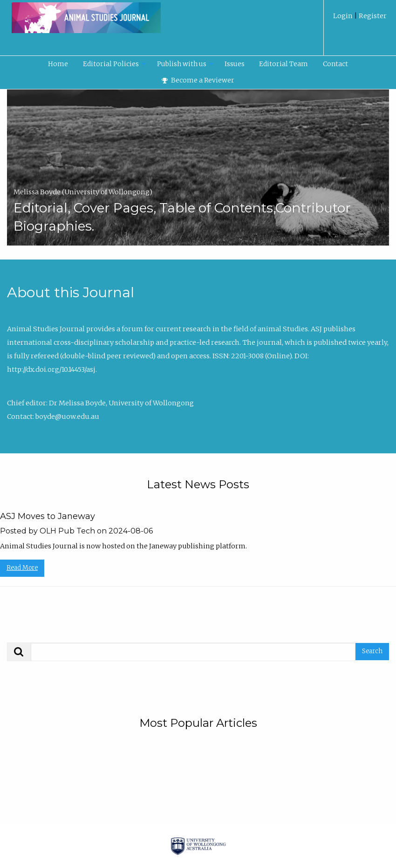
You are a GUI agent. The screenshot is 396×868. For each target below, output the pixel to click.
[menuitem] (360, 19)
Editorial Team (283, 64)
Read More (22, 568)
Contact (335, 64)
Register (372, 16)
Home (58, 64)
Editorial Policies (111, 64)
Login (344, 16)
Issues (235, 64)
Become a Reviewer (198, 80)
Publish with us (182, 64)
